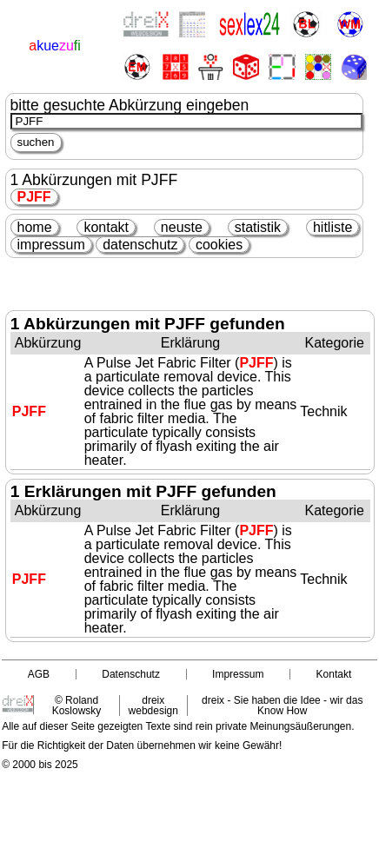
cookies (219, 245)
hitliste (332, 227)
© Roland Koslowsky (77, 706)
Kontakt (334, 674)
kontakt (106, 227)
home (35, 227)
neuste (182, 227)
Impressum (238, 674)
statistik (258, 227)
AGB (39, 674)
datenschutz (140, 245)
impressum (51, 245)
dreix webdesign (153, 706)
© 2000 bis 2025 (40, 765)
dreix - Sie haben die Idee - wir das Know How (282, 706)
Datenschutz (131, 674)
